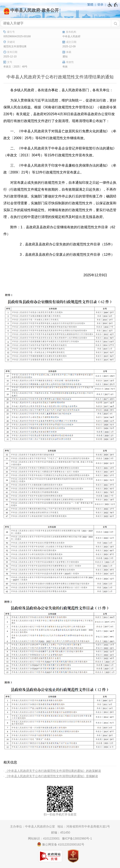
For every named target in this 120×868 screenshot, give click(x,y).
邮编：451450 (61, 832)
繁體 (90, 4)
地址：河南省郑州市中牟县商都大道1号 (84, 826)
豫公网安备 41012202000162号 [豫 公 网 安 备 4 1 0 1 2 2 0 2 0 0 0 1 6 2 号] (61, 844)
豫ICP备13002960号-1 (77, 838)
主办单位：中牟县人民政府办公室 (33, 826)
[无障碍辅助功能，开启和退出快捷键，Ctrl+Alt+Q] (113, 5)
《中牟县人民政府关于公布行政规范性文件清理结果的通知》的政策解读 (53, 771)
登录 (100, 4)
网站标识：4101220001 (44, 838)
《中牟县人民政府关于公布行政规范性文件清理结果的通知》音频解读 (52, 776)
